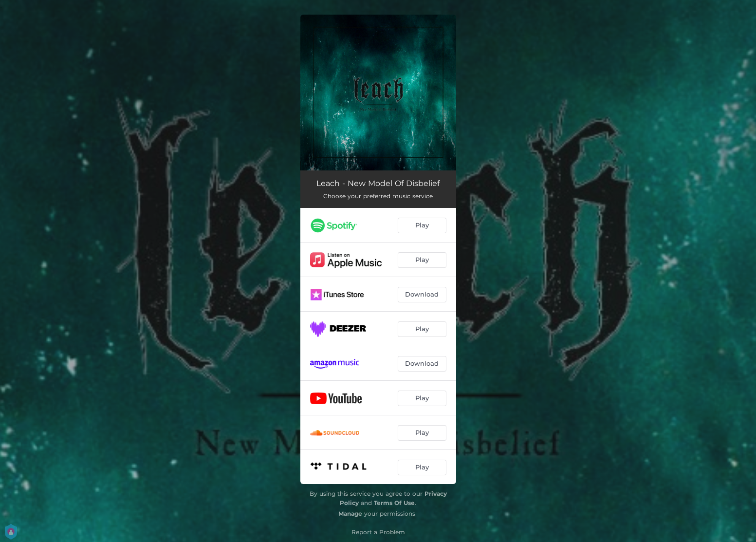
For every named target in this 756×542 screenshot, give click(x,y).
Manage (350, 514)
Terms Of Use (394, 503)
